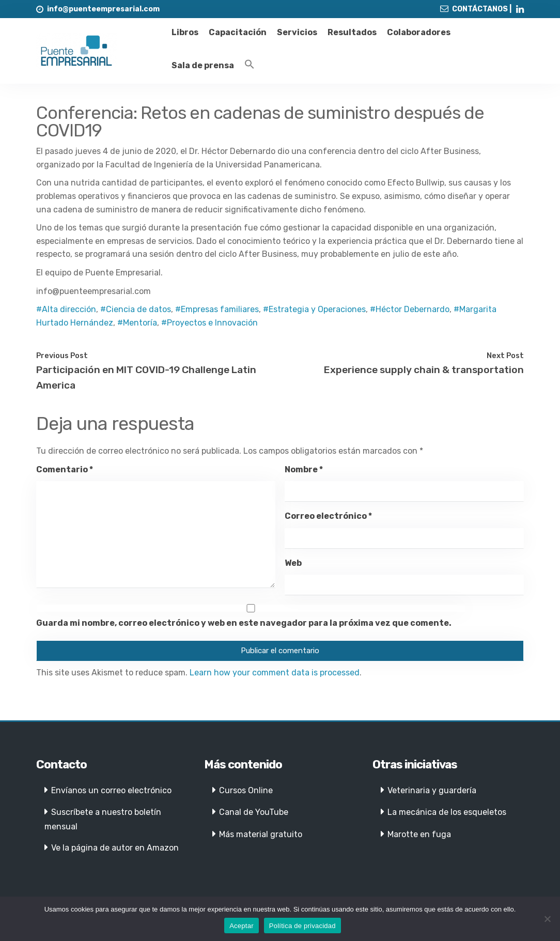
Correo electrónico (328, 516)
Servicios (297, 32)
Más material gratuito (261, 834)
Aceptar (242, 926)
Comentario (65, 469)
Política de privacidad (302, 926)
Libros (185, 32)
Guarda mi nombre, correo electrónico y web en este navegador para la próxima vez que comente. (244, 623)
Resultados (352, 32)
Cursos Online (246, 790)
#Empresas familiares (217, 309)
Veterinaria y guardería (432, 790)
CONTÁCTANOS (480, 9)
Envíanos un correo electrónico (111, 790)
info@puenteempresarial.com (103, 9)
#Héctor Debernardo (410, 309)
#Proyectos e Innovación (209, 323)
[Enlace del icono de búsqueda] (250, 65)
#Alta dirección (66, 309)
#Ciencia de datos (136, 309)
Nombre (304, 469)
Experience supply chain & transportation (424, 370)
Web (293, 563)
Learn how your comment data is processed (275, 673)
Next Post (505, 356)
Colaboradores (419, 32)
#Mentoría (137, 323)
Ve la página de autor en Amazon (115, 848)
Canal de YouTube (254, 812)
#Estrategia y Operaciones (314, 309)
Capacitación (238, 32)
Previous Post (62, 356)
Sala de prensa (203, 65)
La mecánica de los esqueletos (447, 812)
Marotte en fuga (419, 834)
